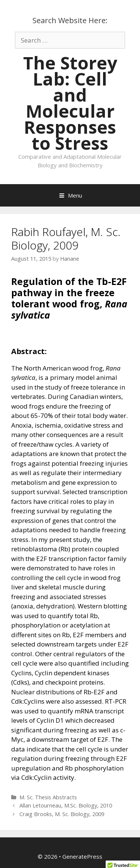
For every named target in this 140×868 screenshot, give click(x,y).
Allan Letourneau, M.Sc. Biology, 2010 (66, 805)
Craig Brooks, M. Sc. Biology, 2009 (62, 814)
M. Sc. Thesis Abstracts (48, 797)
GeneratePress (82, 856)
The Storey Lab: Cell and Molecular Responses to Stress (70, 103)
